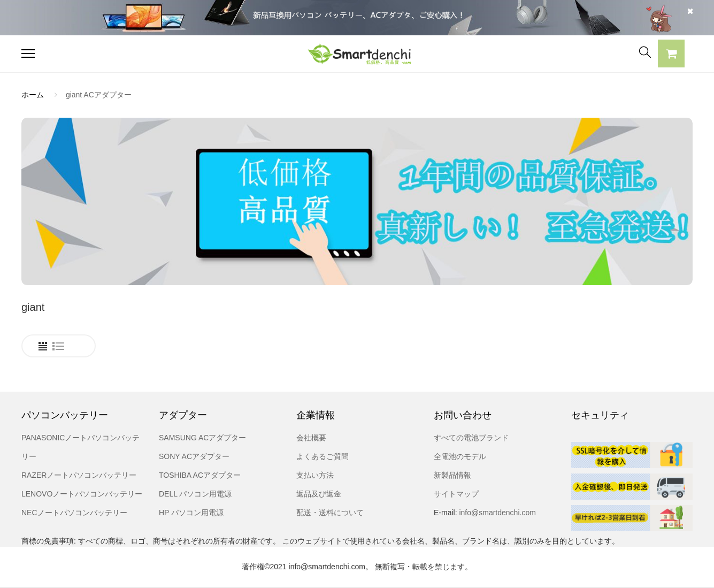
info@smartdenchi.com (497, 513)
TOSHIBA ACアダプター (200, 475)
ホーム (33, 95)
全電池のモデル (460, 456)
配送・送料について (330, 513)
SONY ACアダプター (194, 456)
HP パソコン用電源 (191, 513)
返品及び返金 (319, 494)
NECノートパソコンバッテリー (74, 513)
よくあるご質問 (323, 456)
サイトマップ (456, 494)
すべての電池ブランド (471, 438)
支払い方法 (315, 475)
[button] (671, 55)
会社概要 (311, 438)
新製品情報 (452, 475)
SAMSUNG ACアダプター (202, 438)
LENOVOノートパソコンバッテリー (82, 494)
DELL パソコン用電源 (195, 494)
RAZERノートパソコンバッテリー (79, 475)
